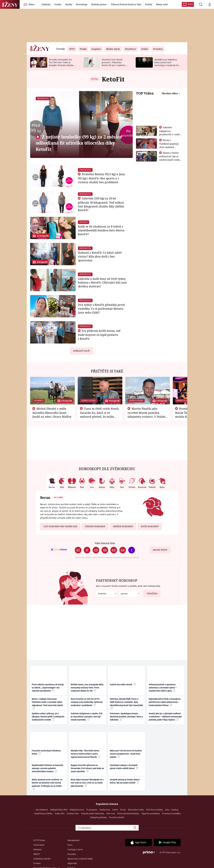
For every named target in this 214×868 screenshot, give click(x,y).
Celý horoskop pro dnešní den (60, 526)
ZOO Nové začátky (154, 810)
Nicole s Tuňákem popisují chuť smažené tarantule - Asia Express (169, 147)
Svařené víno (73, 813)
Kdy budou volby (136, 810)
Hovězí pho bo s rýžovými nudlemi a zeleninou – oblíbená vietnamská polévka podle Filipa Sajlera (165, 717)
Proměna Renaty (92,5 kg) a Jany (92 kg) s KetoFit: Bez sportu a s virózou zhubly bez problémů (102, 178)
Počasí (123, 810)
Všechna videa (170, 93)
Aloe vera (111, 813)
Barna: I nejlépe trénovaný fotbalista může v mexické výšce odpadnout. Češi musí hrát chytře (47, 703)
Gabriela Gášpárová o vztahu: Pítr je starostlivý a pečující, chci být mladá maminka (87, 717)
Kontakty (72, 854)
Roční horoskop (150, 526)
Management (74, 840)
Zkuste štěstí (160, 550)
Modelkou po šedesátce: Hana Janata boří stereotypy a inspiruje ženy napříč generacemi (168, 64)
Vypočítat (150, 592)
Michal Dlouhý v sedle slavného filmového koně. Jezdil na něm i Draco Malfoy (52, 413)
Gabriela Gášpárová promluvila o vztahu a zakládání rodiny (170, 133)
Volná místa (39, 845)
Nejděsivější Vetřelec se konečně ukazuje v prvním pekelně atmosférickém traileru (47, 768)
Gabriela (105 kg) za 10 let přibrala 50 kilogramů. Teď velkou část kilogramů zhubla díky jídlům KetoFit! (101, 204)
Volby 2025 (60, 813)
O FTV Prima (39, 840)
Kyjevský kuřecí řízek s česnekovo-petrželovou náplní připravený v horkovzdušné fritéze (165, 702)
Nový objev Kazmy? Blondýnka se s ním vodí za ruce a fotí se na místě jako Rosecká (87, 783)
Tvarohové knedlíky (171, 813)
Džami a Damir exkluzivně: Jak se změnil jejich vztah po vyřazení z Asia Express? (169, 160)
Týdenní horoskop (95, 526)
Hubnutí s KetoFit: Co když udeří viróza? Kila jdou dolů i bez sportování (100, 256)
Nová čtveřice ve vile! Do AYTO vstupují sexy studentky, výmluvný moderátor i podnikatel (87, 702)
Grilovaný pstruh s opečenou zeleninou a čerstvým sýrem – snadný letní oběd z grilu (163, 688)
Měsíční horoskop (123, 526)
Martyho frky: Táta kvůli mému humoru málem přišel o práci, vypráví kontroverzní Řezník (85, 754)
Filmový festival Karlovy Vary (126, 4)
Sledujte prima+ (99, 4)
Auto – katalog (172, 810)
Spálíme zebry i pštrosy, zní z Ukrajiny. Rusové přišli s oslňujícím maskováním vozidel (48, 717)
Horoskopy (82, 4)
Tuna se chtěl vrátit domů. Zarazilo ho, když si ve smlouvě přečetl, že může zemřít (100, 415)
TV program (92, 810)
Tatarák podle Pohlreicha (93, 813)
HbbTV (37, 854)
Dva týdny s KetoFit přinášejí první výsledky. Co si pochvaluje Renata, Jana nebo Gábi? (101, 309)
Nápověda (72, 863)
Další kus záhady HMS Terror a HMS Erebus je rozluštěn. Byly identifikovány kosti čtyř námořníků (126, 703)
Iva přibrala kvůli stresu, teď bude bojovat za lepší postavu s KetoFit (99, 335)
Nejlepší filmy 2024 (59, 810)
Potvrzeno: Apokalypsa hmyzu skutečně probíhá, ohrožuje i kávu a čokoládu (126, 717)
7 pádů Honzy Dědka (43, 813)
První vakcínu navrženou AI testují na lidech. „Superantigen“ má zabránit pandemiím (48, 688)
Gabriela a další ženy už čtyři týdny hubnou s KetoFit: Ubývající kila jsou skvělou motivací (102, 283)
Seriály (69, 4)
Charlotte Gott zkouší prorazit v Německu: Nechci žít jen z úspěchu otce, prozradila (113, 64)
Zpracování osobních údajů (80, 859)
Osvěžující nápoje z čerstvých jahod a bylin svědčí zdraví (124, 767)
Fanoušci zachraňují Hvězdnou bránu (46, 752)
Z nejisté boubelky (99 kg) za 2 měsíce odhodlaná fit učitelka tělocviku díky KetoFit (79, 143)
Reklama (37, 849)
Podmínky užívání (42, 859)
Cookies (37, 863)
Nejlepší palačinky (99, 817)
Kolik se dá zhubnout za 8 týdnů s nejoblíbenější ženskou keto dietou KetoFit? (101, 230)
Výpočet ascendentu (151, 813)
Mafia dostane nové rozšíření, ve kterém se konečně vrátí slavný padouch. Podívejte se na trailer (47, 784)
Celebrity (46, 4)
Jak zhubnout (42, 810)
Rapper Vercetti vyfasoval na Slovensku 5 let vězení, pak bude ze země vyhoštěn (87, 768)
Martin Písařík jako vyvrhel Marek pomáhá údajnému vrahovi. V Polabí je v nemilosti (146, 415)
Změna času (105, 810)
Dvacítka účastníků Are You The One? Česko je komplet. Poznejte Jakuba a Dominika (62, 64)
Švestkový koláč (117, 817)
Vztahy (58, 4)
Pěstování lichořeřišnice (128, 813)
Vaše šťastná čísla (105, 543)
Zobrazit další (81, 351)
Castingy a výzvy (75, 849)
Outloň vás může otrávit (123, 684)
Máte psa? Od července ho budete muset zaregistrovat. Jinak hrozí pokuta (126, 754)
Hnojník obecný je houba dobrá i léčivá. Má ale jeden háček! (125, 781)
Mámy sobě (162, 4)
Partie (115, 810)
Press (70, 845)
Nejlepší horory (77, 810)
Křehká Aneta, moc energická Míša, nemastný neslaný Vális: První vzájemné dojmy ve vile (87, 688)
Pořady (149, 4)
